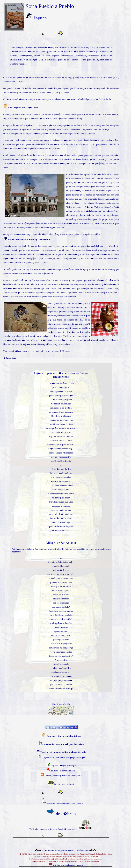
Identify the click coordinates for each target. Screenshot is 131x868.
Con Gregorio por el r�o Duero (23, 108)
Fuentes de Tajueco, (64, 744)
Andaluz (14, 52)
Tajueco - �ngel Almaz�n (63, 766)
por (70, 758)
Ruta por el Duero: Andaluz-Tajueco (64, 736)
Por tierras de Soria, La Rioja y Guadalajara (29, 239)
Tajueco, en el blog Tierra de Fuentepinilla (63, 775)
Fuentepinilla (26, 56)
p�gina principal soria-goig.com (68, 865)
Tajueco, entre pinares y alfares (38, 344)
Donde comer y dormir (64, 784)
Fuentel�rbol (33, 60)
